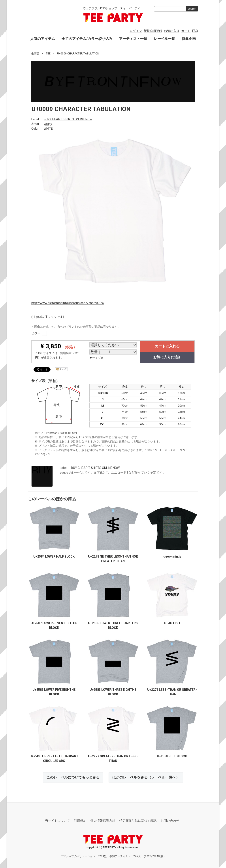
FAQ (195, 31)
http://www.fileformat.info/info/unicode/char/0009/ (68, 303)
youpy (48, 124)
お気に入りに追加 (167, 357)
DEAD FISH (172, 623)
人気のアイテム (43, 39)
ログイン (136, 31)
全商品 (35, 54)
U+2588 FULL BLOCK (172, 756)
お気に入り (172, 31)
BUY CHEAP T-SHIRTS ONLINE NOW (68, 119)
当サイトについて (57, 821)
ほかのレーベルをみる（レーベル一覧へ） (146, 777)
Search (192, 9)
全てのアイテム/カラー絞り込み (87, 39)
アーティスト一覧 (133, 39)
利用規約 (80, 821)
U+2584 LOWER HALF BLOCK (54, 556)
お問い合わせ (170, 821)
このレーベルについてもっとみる (73, 777)
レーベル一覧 (164, 39)
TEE (48, 54)
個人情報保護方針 (103, 821)
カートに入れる (167, 346)
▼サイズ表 (97, 358)
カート (186, 31)
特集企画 (189, 39)
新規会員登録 (153, 31)
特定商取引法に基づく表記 (138, 821)
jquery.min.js (172, 556)
